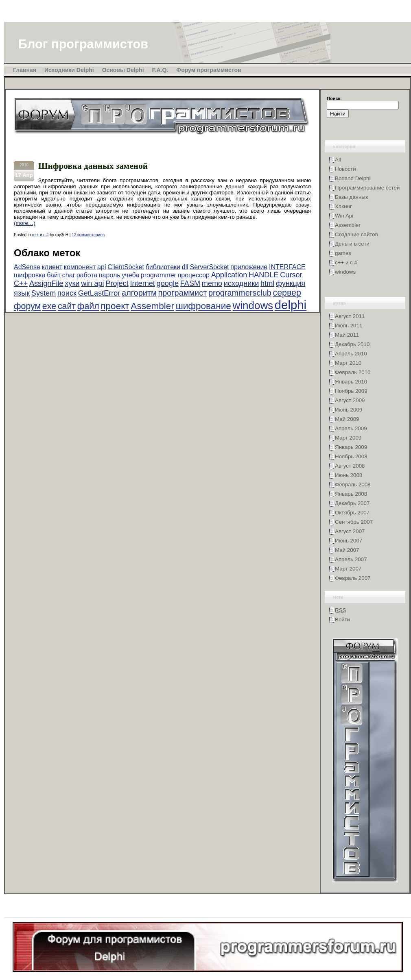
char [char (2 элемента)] (69, 275)
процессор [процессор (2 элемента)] (194, 275)
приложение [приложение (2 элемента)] (249, 267)
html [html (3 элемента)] (267, 283)
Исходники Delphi (69, 70)
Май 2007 (347, 550)
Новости (345, 169)
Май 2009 (347, 419)
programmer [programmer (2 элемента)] (158, 275)
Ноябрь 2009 (351, 391)
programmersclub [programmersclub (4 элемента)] (240, 293)
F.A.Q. (160, 70)
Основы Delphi (123, 70)
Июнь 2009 (349, 410)
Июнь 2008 (349, 475)
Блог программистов (83, 44)
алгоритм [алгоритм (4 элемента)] (139, 293)
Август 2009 (350, 400)
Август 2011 (350, 316)
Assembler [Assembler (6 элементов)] (152, 306)
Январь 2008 (351, 494)
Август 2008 (350, 466)
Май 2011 (347, 335)
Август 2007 (350, 531)
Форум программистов (209, 70)
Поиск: (334, 98)
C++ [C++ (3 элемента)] (21, 283)
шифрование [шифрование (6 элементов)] (203, 306)
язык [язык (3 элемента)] (22, 293)
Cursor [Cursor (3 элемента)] (291, 275)
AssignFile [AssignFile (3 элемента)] (46, 283)
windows (345, 272)
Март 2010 (348, 363)
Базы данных (352, 197)
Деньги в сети (352, 244)
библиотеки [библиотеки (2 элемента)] (163, 267)
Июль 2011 (349, 326)
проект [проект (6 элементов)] (115, 306)
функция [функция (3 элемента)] (291, 283)
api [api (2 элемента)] (102, 267)
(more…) (25, 223)
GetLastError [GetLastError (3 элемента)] (99, 293)
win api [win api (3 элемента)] (92, 283)
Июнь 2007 (349, 541)
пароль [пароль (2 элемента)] (110, 275)
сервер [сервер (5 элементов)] (287, 293)
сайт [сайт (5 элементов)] (67, 306)
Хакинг (343, 206)
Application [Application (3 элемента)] (229, 275)
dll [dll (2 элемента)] (185, 267)
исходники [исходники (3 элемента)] (242, 283)
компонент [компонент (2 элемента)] (80, 267)
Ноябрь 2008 (351, 456)
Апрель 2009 (351, 428)
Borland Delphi (353, 178)
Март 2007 (348, 569)
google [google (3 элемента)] (168, 283)
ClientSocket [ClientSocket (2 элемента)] (126, 267)
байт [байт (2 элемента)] (54, 275)
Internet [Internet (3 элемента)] (142, 283)
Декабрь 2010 (352, 344)
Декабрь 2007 (352, 503)
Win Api (344, 216)
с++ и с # (40, 235)
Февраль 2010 (353, 372)
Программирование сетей (367, 188)
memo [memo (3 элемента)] (212, 283)
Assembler (348, 225)
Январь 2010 (351, 382)
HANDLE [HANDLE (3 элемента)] (264, 275)
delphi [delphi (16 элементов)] (291, 305)
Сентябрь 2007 (354, 522)
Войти (342, 620)
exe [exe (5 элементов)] (49, 306)
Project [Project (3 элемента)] (117, 283)
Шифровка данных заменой (93, 166)
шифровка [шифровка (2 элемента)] (30, 275)
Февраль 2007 (353, 578)
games (343, 253)
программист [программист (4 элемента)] (182, 293)
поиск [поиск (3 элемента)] (67, 293)
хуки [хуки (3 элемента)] (72, 283)
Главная (25, 70)
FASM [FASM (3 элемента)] (190, 283)
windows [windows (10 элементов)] (253, 305)
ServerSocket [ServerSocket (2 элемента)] (209, 267)
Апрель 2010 (351, 354)
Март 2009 (348, 438)
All (338, 160)
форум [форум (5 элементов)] (27, 306)
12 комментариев (88, 235)
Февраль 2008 (353, 485)
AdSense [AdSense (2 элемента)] (27, 267)
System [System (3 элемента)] (44, 293)
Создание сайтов (356, 234)
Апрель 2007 (351, 559)
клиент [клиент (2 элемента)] (52, 267)
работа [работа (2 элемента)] (87, 275)
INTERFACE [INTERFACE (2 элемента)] (287, 267)
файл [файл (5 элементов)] (88, 306)
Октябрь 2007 (352, 513)
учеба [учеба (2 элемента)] (130, 275)
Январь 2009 (351, 447)
